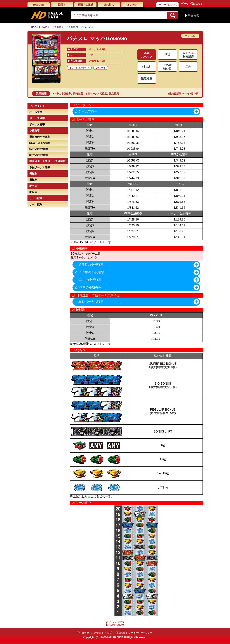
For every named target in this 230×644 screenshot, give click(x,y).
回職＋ (62, 5)
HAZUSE (39, 5)
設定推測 (114, 94)
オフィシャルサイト (79, 68)
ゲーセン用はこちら (192, 4)
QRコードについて (167, 5)
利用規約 (120, 633)
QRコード (101, 68)
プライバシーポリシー (141, 633)
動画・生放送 (85, 5)
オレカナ (132, 5)
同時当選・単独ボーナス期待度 (90, 94)
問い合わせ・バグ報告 (89, 633)
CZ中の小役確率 (62, 94)
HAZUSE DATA (39, 27)
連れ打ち (109, 5)
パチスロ (57, 27)
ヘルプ (108, 633)
